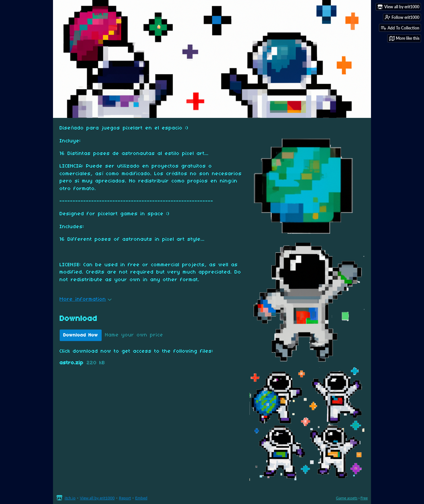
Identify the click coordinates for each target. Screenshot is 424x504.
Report (125, 498)
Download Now (81, 335)
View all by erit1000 (97, 498)
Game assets (347, 498)
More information (86, 299)
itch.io (70, 498)
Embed (141, 498)
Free (364, 498)
